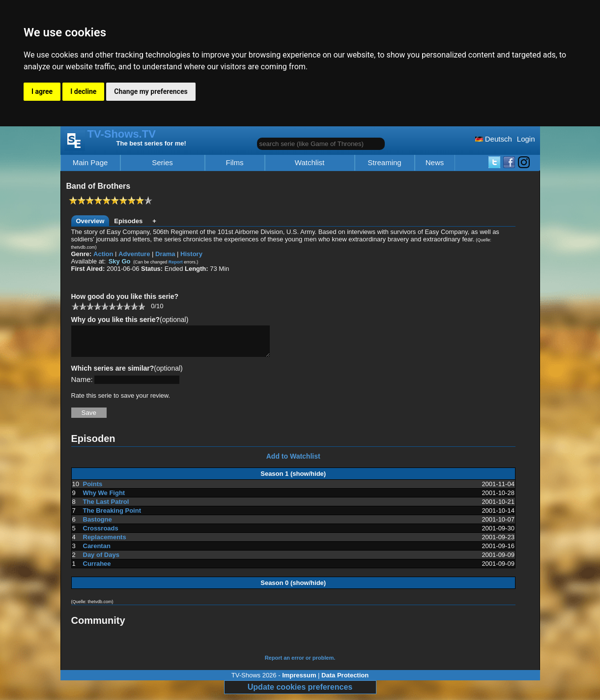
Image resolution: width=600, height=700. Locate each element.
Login (526, 139)
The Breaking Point (112, 516)
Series (162, 163)
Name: (82, 385)
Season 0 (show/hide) (293, 589)
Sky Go (120, 261)
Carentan (97, 552)
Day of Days (101, 561)
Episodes (128, 221)
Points (93, 490)
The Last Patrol (106, 508)
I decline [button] (83, 91)
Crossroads (101, 534)
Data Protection (345, 681)
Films (235, 163)
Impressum (299, 681)
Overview (90, 221)
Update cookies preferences (300, 693)
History (191, 254)
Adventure (134, 254)
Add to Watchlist (293, 462)
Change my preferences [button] (151, 91)
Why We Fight (104, 499)
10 (141, 306)
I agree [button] (42, 91)
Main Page (90, 163)
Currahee (97, 569)
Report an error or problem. (300, 664)
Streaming (384, 163)
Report (176, 262)
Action (103, 254)
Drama (165, 254)
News (435, 163)
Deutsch (494, 139)
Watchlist (310, 163)
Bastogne (98, 525)
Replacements (105, 543)
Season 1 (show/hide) (293, 480)
